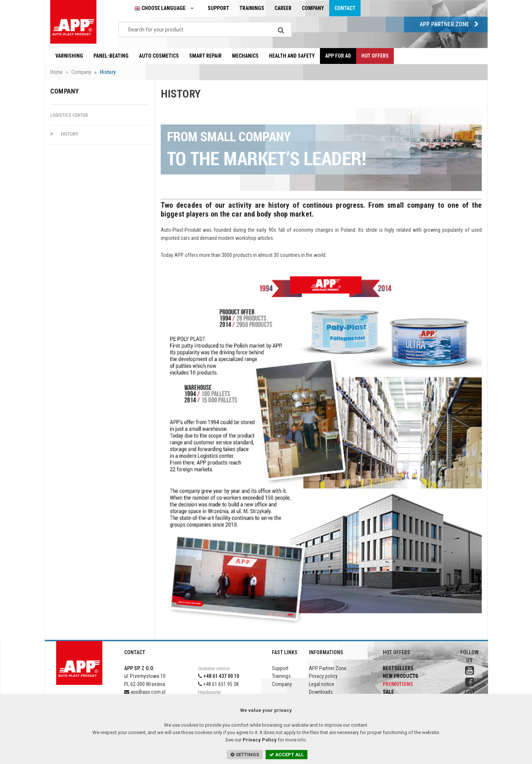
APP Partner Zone (451, 24)
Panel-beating (111, 56)
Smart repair (205, 56)
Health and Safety (292, 56)
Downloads (321, 692)
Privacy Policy (260, 740)
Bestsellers (398, 668)
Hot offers (375, 56)
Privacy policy (323, 676)
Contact (345, 8)
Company (313, 8)
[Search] (281, 29)
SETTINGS (245, 755)
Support (218, 8)
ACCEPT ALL (287, 755)
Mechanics (245, 56)
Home (57, 72)
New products (400, 676)
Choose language (166, 8)
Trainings (252, 8)
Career (283, 8)
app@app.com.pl (145, 692)
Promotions (398, 684)
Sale (388, 692)
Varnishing (69, 56)
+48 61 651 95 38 (218, 684)
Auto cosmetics (159, 56)
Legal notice (322, 684)
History (64, 134)
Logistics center (69, 115)
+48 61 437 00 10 (219, 676)
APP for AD (338, 56)
